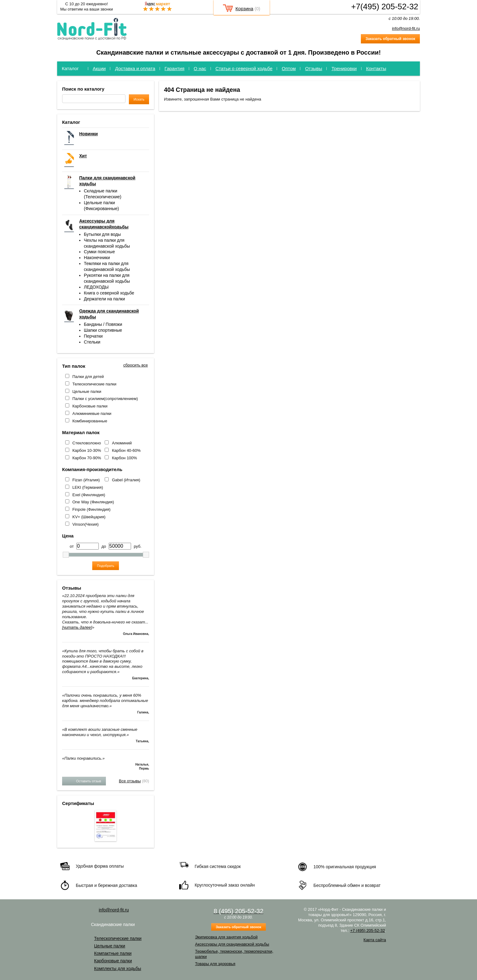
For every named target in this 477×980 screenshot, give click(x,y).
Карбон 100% (124, 458)
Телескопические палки (94, 384)
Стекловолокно (87, 443)
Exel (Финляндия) (89, 495)
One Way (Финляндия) (93, 502)
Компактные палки (113, 953)
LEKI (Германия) (88, 487)
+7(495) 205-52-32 (385, 7)
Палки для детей (88, 377)
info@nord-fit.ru (406, 28)
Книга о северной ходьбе (109, 293)
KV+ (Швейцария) (89, 517)
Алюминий (122, 443)
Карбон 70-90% (87, 458)
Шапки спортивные (103, 330)
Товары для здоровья (215, 964)
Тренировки (344, 68)
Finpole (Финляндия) (91, 509)
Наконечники (97, 258)
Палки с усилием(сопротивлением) (105, 399)
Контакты (376, 68)
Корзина (244, 9)
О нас (200, 68)
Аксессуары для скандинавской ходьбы (232, 944)
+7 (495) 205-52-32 (368, 931)
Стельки (92, 342)
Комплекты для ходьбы (118, 969)
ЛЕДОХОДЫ (96, 287)
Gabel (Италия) (126, 480)
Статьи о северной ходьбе (244, 68)
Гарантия (175, 68)
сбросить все (136, 365)
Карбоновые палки (90, 406)
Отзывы (313, 68)
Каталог (70, 68)
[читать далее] (77, 627)
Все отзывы (130, 781)
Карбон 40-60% (126, 450)
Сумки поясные (99, 252)
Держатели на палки (104, 299)
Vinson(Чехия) (86, 524)
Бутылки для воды (102, 234)
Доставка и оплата (135, 68)
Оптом (289, 68)
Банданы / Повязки (103, 324)
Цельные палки (87, 391)
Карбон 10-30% (87, 450)
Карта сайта (375, 940)
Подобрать (105, 566)
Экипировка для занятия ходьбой (226, 937)
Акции (99, 68)
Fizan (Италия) (86, 480)
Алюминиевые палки (92, 414)
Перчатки (93, 336)
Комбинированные (90, 421)
